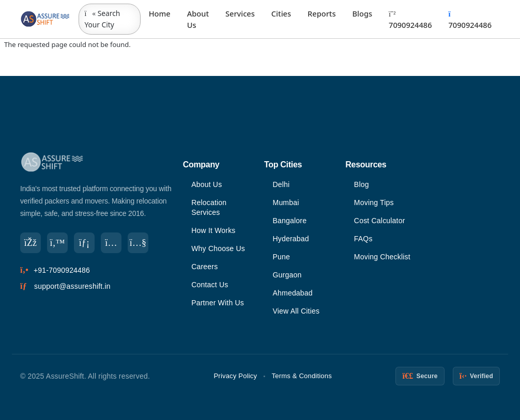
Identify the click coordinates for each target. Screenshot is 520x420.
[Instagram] (111, 243)
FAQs (363, 239)
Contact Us (210, 285)
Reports (322, 13)
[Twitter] (57, 243)
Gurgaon (287, 275)
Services (240, 13)
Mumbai (286, 203)
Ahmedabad (293, 293)
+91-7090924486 (62, 270)
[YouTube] (138, 243)
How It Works (213, 230)
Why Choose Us (218, 248)
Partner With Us (218, 303)
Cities (281, 13)
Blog (362, 184)
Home (160, 13)
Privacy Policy (236, 376)
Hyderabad (291, 239)
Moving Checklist (382, 257)
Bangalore (290, 221)
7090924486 (410, 20)
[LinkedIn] (84, 243)
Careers (204, 267)
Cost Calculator (380, 221)
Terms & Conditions (302, 376)
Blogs (362, 13)
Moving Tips (374, 203)
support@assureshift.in (72, 286)
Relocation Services (209, 207)
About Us (198, 19)
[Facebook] (30, 243)
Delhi (281, 184)
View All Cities (296, 311)
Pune (282, 257)
